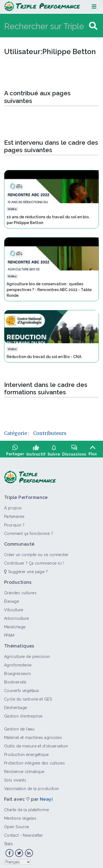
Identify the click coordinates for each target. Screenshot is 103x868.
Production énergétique (27, 752)
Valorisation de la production (32, 786)
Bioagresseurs (18, 671)
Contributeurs (50, 433)
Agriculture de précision (27, 654)
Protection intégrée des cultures (34, 760)
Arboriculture (17, 615)
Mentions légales (20, 815)
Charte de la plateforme (27, 807)
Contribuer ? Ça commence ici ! (34, 560)
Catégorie (16, 433)
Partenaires (14, 513)
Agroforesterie (18, 662)
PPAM (9, 632)
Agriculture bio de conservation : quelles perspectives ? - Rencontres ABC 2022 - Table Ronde (49, 290)
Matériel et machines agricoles (33, 735)
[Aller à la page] (93, 26)
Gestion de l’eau (19, 726)
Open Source (17, 824)
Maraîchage (15, 624)
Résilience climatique (24, 769)
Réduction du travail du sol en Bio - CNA (44, 357)
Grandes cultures (20, 590)
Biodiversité (15, 679)
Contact (11, 832)
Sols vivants (15, 777)
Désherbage (16, 705)
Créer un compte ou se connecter (36, 552)
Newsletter (33, 832)
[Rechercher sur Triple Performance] (46, 26)
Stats (9, 841)
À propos (13, 505)
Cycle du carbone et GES (28, 696)
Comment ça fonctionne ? (29, 531)
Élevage (12, 598)
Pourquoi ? (14, 522)
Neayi (46, 796)
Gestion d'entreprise (23, 713)
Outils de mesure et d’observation (36, 743)
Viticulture (14, 607)
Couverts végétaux (22, 688)
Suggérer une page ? (26, 569)
